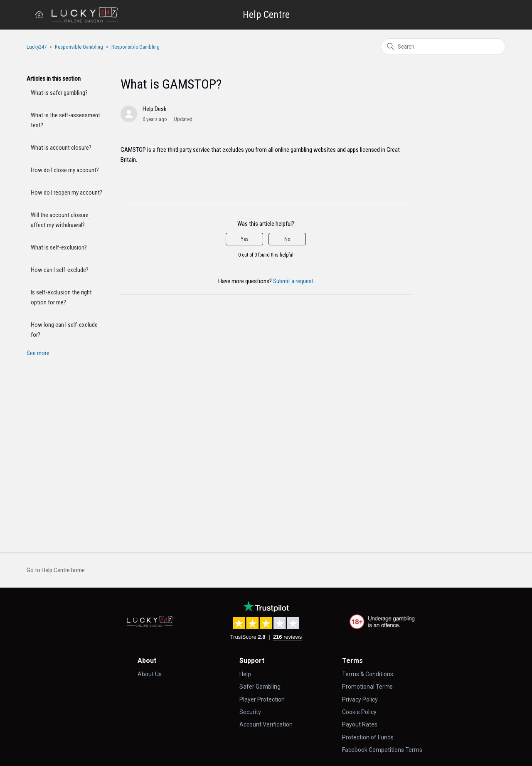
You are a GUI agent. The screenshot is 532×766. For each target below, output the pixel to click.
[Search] (443, 47)
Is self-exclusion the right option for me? (61, 297)
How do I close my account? (65, 170)
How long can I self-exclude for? (64, 330)
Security (250, 712)
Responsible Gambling (79, 47)
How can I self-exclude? (60, 270)
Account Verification (266, 724)
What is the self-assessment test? (65, 120)
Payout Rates (360, 724)
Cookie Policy (359, 712)
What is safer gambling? (59, 93)
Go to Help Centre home (56, 570)
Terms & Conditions (368, 674)
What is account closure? (61, 148)
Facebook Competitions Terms (382, 750)
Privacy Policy (360, 699)
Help (245, 674)
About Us (150, 674)
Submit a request (293, 281)
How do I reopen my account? (66, 193)
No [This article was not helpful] (287, 239)
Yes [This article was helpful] (245, 239)
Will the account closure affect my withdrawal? (60, 220)
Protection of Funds (368, 737)
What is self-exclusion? (59, 247)
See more (38, 353)
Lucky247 (37, 47)
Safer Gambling (260, 687)
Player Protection (262, 699)
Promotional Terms (367, 687)
